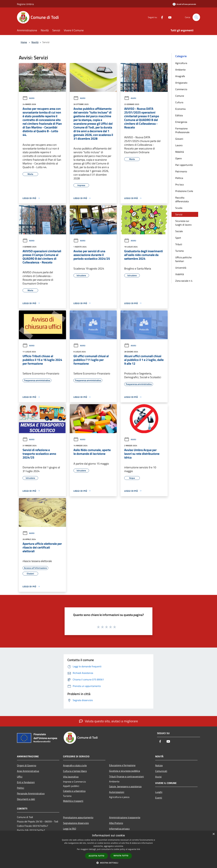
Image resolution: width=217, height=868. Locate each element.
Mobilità (180, 152)
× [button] (213, 834)
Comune (180, 96)
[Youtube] (169, 17)
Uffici (20, 777)
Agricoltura (181, 63)
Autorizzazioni (117, 792)
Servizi (179, 214)
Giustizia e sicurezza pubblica (125, 771)
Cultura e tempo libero (75, 771)
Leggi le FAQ (70, 829)
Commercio (181, 89)
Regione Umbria (25, 4)
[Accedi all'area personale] (184, 4)
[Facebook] (161, 17)
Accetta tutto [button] (97, 856)
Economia (180, 109)
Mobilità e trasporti (73, 801)
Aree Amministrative (28, 771)
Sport (178, 238)
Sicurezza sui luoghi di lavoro (183, 223)
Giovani (179, 139)
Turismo (179, 251)
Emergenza (181, 122)
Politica (179, 178)
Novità (35, 42)
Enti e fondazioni (26, 782)
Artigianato (181, 83)
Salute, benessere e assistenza (125, 786)
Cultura (179, 102)
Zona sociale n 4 (184, 281)
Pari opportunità (184, 165)
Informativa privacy (119, 829)
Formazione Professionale (182, 130)
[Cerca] (196, 17)
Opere (178, 158)
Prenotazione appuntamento (78, 817)
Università (181, 268)
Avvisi (28, 98)
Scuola (179, 208)
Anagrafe (180, 76)
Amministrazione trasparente (125, 817)
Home (24, 42)
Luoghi (159, 792)
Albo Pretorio (116, 823)
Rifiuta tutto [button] (121, 856)
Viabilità (180, 274)
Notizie (159, 765)
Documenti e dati (26, 799)
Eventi (159, 798)
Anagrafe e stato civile (75, 765)
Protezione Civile (184, 191)
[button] (108, 863)
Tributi (179, 244)
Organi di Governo (27, 765)
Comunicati (161, 771)
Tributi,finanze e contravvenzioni (126, 776)
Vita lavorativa (71, 777)
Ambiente (180, 70)
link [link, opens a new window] (138, 849)
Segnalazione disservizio (76, 823)
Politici (21, 788)
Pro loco (179, 184)
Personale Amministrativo (31, 793)
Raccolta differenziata (182, 199)
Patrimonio (181, 171)
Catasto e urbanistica (74, 791)
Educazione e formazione (122, 765)
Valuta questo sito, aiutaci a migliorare (108, 721)
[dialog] (108, 849)
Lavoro (179, 145)
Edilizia (179, 115)
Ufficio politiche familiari (183, 259)
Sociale (179, 231)
